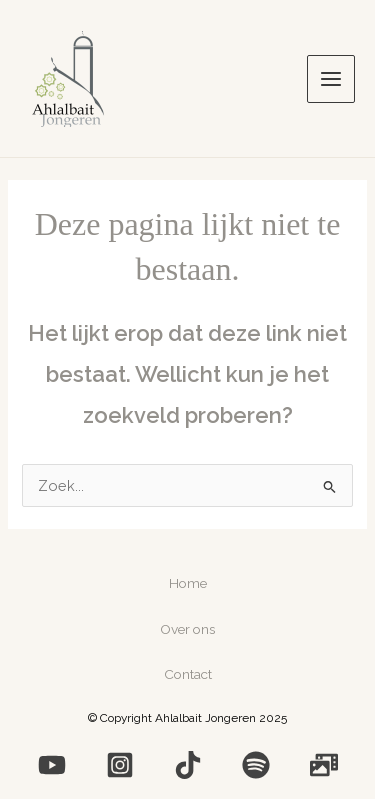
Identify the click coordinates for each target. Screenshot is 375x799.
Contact (188, 674)
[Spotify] (256, 765)
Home (188, 583)
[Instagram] (120, 765)
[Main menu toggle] (331, 79)
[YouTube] (52, 765)
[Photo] (324, 765)
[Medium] (188, 765)
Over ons (187, 629)
